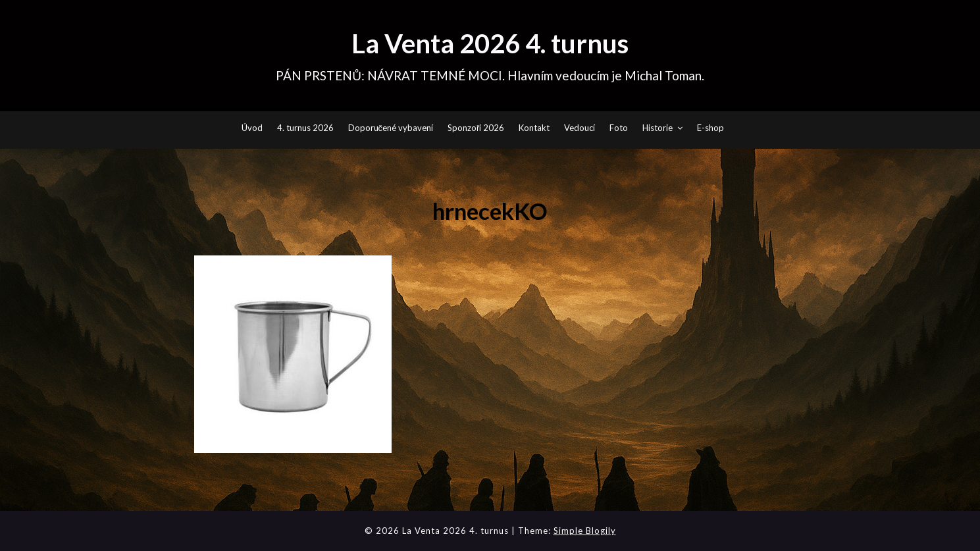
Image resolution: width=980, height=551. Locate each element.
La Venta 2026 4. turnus (490, 43)
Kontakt (534, 128)
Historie (658, 128)
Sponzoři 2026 (476, 128)
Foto (619, 128)
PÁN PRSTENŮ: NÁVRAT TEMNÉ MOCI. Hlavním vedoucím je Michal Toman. (490, 75)
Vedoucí (580, 128)
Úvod (252, 128)
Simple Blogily (585, 531)
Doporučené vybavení (391, 128)
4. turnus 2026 (305, 128)
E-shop (710, 128)
